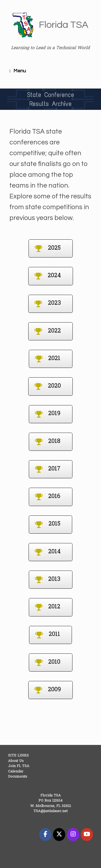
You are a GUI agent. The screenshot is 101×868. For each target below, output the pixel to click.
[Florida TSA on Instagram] (73, 835)
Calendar (16, 772)
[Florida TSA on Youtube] (87, 835)
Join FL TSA (19, 766)
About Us (16, 761)
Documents (18, 777)
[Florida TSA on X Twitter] (59, 835)
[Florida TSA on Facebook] (45, 835)
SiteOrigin (58, 857)
